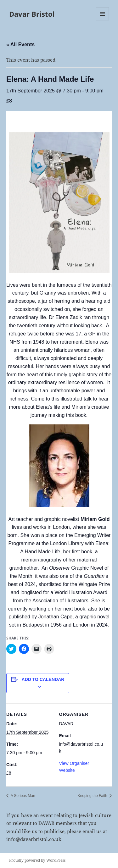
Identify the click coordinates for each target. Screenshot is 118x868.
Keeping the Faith (93, 796)
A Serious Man (22, 796)
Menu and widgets (102, 20)
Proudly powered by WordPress (37, 860)
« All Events (20, 44)
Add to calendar (43, 679)
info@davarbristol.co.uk (34, 839)
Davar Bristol (32, 14)
